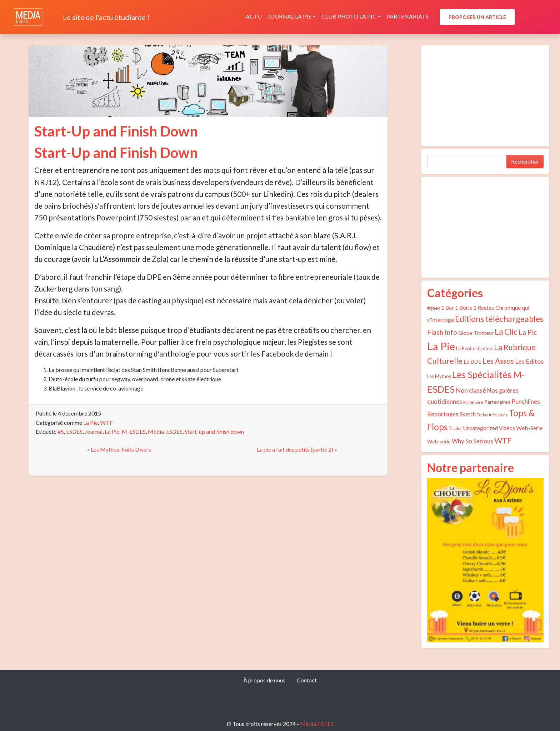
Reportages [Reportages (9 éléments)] (443, 414)
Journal (94, 431)
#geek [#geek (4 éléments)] (434, 308)
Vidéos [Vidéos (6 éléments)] (507, 428)
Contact (307, 680)
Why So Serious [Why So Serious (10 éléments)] (472, 441)
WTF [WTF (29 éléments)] (503, 440)
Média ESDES (317, 724)
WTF (106, 422)
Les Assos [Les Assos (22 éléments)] (498, 361)
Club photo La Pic (349, 16)
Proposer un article (477, 17)
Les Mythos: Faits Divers (121, 449)
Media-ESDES (165, 431)
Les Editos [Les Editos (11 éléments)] (529, 361)
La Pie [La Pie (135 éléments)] (441, 346)
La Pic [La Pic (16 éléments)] (528, 332)
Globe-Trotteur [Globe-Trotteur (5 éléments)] (476, 333)
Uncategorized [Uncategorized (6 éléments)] (481, 428)
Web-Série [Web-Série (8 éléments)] (529, 428)
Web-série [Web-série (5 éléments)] (439, 441)
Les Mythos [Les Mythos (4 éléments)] (439, 376)
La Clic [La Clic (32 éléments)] (506, 332)
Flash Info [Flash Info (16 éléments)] (442, 332)
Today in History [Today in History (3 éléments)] (492, 415)
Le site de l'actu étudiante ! (106, 17)
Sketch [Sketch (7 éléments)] (468, 414)
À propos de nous (264, 680)
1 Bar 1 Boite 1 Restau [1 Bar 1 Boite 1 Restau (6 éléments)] (468, 308)
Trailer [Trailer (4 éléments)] (455, 428)
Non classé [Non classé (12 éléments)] (471, 390)
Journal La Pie (289, 16)
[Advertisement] (485, 96)
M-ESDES (134, 431)
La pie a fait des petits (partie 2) (295, 449)
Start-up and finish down (214, 431)
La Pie (91, 422)
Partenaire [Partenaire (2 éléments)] (473, 402)
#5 (61, 431)
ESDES (74, 431)
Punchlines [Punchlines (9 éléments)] (526, 402)
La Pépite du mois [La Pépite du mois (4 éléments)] (474, 348)
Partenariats (407, 16)
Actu (254, 16)
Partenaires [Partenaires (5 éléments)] (497, 402)
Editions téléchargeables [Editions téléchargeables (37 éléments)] (499, 319)
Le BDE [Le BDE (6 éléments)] (472, 362)
